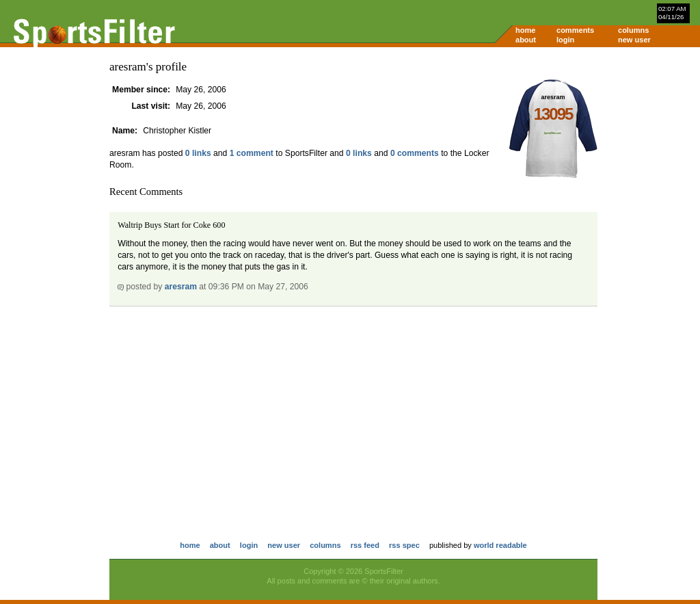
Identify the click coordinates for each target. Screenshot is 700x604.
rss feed (365, 545)
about (526, 40)
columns (633, 30)
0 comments (415, 153)
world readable (500, 545)
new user (634, 40)
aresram (181, 287)
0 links (198, 153)
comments (575, 30)
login (565, 40)
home (525, 30)
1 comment (252, 153)
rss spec (404, 545)
